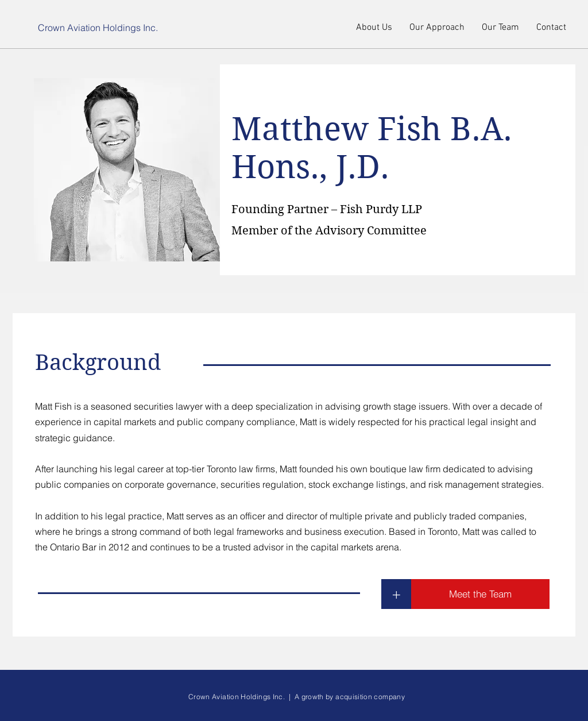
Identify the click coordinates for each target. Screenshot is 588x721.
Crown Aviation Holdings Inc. (98, 28)
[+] (396, 594)
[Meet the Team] (480, 594)
